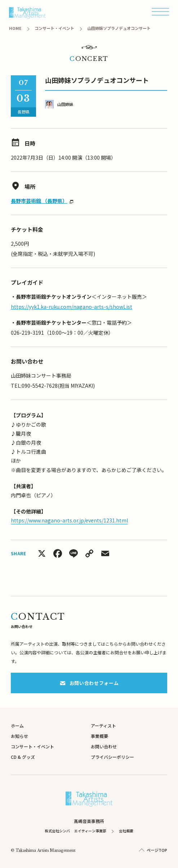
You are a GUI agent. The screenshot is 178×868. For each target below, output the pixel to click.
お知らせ (19, 736)
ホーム (17, 725)
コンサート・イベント (32, 746)
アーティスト (103, 725)
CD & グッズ (23, 757)
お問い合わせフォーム (89, 683)
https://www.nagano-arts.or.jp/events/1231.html (69, 520)
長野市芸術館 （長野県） (39, 201)
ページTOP (157, 850)
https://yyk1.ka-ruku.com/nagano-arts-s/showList (72, 307)
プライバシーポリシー (112, 757)
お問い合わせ (104, 746)
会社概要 (126, 831)
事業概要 (99, 736)
